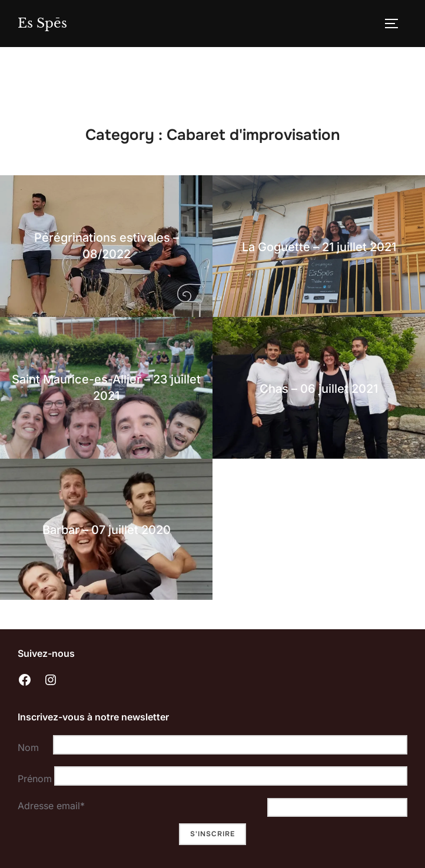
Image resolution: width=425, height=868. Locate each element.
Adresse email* (51, 806)
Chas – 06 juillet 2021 (319, 389)
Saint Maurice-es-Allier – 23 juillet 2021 (106, 388)
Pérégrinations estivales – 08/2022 (107, 246)
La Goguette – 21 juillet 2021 (319, 247)
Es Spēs (42, 23)
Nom (28, 747)
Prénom (33, 779)
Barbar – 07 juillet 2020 (107, 530)
